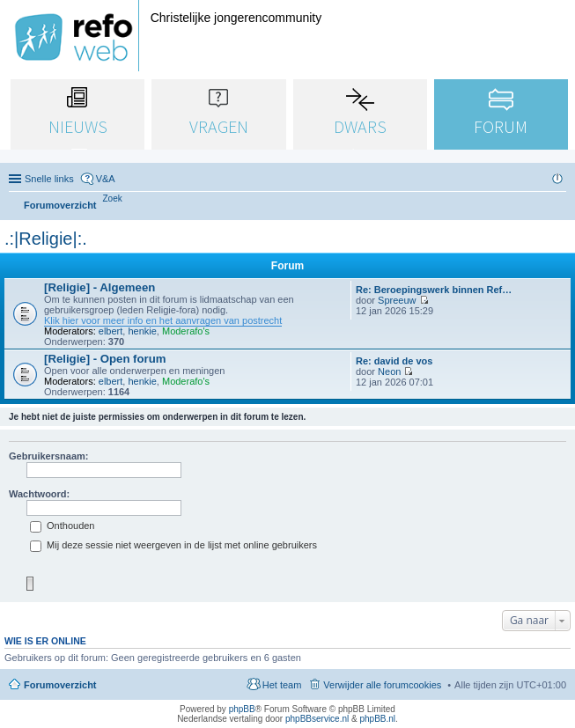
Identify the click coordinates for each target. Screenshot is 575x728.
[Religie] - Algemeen (100, 287)
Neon (389, 371)
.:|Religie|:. (46, 239)
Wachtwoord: (39, 494)
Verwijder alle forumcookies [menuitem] (382, 685)
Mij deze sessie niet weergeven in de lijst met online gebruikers (173, 545)
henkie (142, 331)
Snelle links (49, 179)
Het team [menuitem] (282, 685)
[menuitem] (113, 199)
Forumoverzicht (60, 685)
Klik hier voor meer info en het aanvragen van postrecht (163, 320)
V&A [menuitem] (106, 179)
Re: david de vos (394, 361)
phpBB (242, 709)
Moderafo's (186, 331)
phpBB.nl (377, 719)
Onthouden (63, 526)
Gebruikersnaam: (48, 456)
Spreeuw (397, 300)
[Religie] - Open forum (105, 359)
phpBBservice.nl (317, 719)
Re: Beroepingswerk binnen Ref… (434, 290)
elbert (111, 331)
